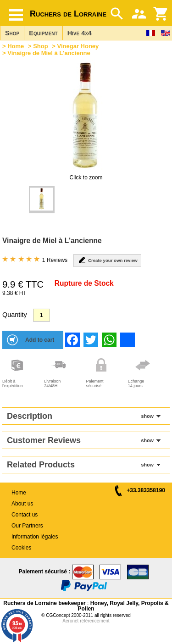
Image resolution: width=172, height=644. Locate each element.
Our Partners (27, 526)
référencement (94, 621)
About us (22, 504)
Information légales (35, 537)
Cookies (21, 548)
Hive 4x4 (80, 33)
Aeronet (70, 621)
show (147, 416)
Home (16, 46)
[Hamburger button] (16, 15)
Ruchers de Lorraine (68, 14)
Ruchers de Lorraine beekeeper (44, 603)
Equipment (43, 33)
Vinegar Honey (78, 46)
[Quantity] (42, 315)
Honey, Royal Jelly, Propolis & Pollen (123, 606)
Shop (12, 33)
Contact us (25, 515)
